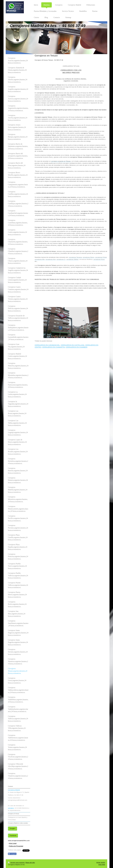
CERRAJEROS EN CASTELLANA (73, 345)
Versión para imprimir (16, 863)
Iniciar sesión (101, 862)
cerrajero (11, 808)
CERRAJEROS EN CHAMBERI (77, 347)
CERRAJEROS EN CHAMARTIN (53, 347)
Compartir (12, 854)
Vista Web (102, 865)
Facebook (13, 836)
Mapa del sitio (30, 863)
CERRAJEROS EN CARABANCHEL (47, 345)
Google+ (13, 828)
